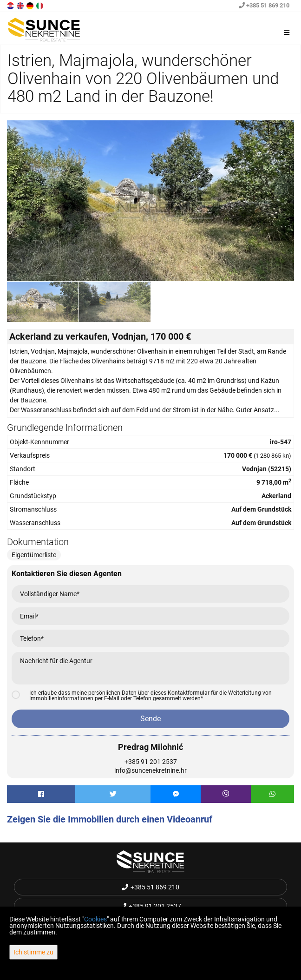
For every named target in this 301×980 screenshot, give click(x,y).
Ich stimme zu (33, 952)
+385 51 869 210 (264, 5)
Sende (150, 719)
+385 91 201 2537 (151, 762)
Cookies (95, 919)
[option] (43, 301)
